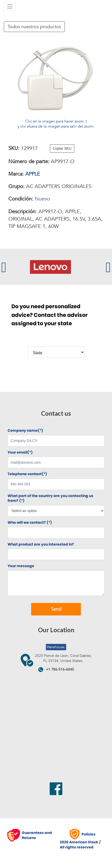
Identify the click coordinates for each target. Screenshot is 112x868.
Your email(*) (20, 452)
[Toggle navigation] (10, 6)
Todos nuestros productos (34, 27)
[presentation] (4, 267)
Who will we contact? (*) (30, 523)
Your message (21, 566)
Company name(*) (25, 431)
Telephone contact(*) (27, 474)
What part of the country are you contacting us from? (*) (50, 498)
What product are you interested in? (41, 544)
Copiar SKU (62, 148)
